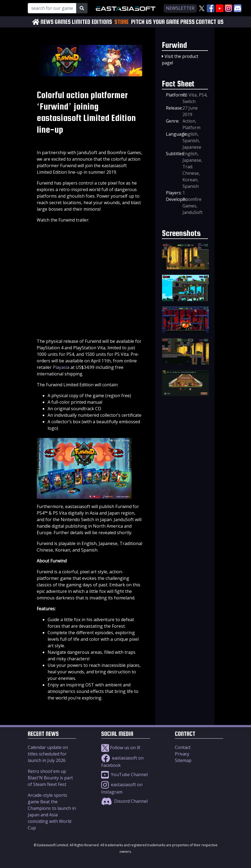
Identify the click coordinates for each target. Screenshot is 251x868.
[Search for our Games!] (52, 8)
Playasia (61, 367)
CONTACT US (210, 22)
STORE (122, 22)
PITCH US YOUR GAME (155, 22)
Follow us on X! (121, 748)
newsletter (180, 8)
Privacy (182, 754)
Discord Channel (124, 801)
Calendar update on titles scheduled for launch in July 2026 (48, 754)
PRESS (188, 22)
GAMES (63, 22)
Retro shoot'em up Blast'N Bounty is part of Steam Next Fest (50, 778)
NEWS (47, 22)
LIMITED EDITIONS (92, 22)
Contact (183, 747)
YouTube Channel (124, 774)
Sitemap (183, 760)
